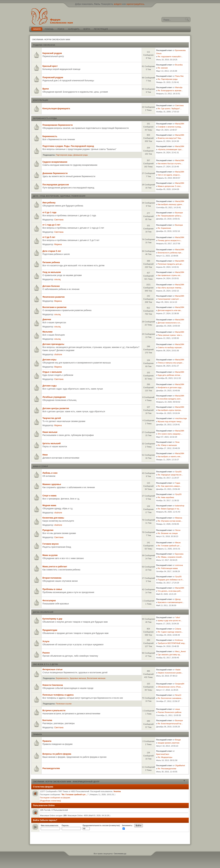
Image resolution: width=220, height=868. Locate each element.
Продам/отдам (50, 630)
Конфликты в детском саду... (170, 387)
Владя (178, 740)
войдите (118, 4)
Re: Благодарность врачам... (170, 91)
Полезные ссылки (64, 704)
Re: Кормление (164, 228)
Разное (46, 653)
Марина (58, 244)
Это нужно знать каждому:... (170, 434)
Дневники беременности (55, 173)
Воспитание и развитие (54, 307)
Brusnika (179, 65)
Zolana (178, 629)
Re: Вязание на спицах (168, 533)
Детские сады (49, 386)
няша (177, 709)
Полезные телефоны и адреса (58, 695)
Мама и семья (40, 466)
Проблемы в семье (52, 589)
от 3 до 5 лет (49, 237)
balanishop (180, 506)
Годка (178, 483)
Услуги (46, 641)
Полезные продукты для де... (171, 264)
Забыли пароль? (49, 820)
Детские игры (49, 360)
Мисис (178, 543)
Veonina (117, 791)
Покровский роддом (53, 77)
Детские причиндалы (53, 344)
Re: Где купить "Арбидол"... (170, 109)
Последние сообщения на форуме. (55, 798)
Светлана (179, 105)
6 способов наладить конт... (170, 399)
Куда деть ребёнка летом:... (170, 375)
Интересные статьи (52, 669)
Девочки (47, 319)
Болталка (47, 720)
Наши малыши (50, 432)
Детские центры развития (56, 408)
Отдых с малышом (52, 372)
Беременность (50, 136)
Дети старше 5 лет (52, 251)
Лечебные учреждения (54, 397)
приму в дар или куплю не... (170, 621)
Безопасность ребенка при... (170, 253)
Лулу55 (178, 472)
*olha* (178, 617)
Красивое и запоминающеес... (171, 602)
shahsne (58, 354)
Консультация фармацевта (56, 109)
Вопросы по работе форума (57, 754)
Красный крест (50, 66)
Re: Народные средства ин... (170, 475)
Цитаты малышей (51, 443)
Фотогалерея (49, 601)
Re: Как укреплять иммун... (170, 486)
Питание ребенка (51, 262)
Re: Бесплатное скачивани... (170, 698)
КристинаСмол (163, 754)
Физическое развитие (54, 297)
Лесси (178, 530)
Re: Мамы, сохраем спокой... (170, 557)
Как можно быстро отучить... (170, 164)
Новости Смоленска (53, 685)
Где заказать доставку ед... (170, 655)
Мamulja (179, 87)
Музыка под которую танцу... (170, 421)
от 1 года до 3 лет (51, 225)
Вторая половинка (52, 578)
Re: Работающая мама (168, 568)
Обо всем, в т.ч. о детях (45, 664)
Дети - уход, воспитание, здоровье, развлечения (59, 196)
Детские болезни (51, 286)
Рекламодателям (51, 768)
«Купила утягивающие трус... (170, 149)
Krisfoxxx (179, 640)
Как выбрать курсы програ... (170, 410)
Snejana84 (180, 684)
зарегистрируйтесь (135, 4)
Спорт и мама (49, 496)
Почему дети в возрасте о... (170, 240)
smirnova (179, 565)
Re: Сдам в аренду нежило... (170, 632)
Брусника (179, 554)
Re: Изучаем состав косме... (170, 521)
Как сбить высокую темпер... (170, 288)
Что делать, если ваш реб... (170, 591)
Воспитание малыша (96, 678)
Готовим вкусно (51, 544)
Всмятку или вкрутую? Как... (170, 138)
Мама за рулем (50, 555)
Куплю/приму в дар (52, 619)
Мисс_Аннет (181, 651)
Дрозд (178, 599)
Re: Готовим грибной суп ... (170, 546)
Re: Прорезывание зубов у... (170, 216)
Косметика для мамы (53, 518)
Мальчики (48, 332)
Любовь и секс (50, 473)
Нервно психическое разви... (170, 673)
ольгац (57, 279)
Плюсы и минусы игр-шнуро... (171, 363)
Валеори (179, 213)
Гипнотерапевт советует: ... (170, 299)
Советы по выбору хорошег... (170, 347)
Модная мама (49, 505)
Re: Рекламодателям (167, 769)
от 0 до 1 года (49, 212)
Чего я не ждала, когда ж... (169, 175)
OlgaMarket (180, 765)
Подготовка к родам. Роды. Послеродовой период (68, 146)
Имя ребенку (49, 203)
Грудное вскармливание (55, 162)
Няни (45, 455)
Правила (37, 734)
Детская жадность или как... (170, 310)
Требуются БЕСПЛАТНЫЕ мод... (172, 643)
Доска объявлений (43, 612)
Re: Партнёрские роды (168, 79)
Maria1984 (180, 124)
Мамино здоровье (52, 484)
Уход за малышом (52, 272)
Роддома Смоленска (44, 45)
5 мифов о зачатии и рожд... (170, 127)
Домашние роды (81, 155)
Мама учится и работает (55, 567)
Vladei (178, 670)
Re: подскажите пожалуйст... (170, 57)
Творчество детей (52, 418)
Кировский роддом (52, 53)
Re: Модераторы (165, 757)
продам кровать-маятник (169, 743)
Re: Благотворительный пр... (170, 724)
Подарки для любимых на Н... (171, 580)
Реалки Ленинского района (170, 712)
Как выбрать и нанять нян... (170, 456)
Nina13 (178, 695)
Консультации (41, 100)
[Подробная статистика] (50, 801)
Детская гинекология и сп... (170, 323)
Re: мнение (163, 68)
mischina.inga (181, 418)
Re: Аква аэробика (166, 497)
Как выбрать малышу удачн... (171, 204)
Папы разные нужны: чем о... (170, 335)
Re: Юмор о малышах (167, 445)
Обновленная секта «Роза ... (170, 687)
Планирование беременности (58, 125)
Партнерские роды (64, 155)
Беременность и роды (45, 118)
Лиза (177, 442)
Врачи (46, 89)
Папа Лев (179, 76)
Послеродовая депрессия (56, 185)
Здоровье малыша (78, 678)
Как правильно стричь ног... (170, 275)
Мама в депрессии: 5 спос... (170, 186)
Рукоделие (48, 530)
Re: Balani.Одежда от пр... (169, 509)
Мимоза (179, 518)
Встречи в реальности (54, 711)
